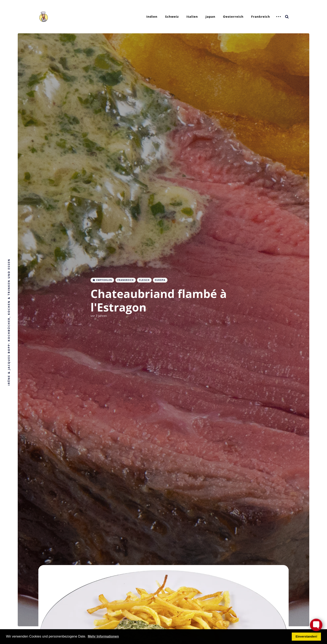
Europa (160, 280)
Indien (152, 16)
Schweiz (172, 16)
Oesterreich (233, 16)
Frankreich (260, 16)
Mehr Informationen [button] (103, 636)
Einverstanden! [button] (306, 636)
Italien (192, 16)
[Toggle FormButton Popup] (316, 625)
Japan (211, 16)
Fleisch (144, 280)
